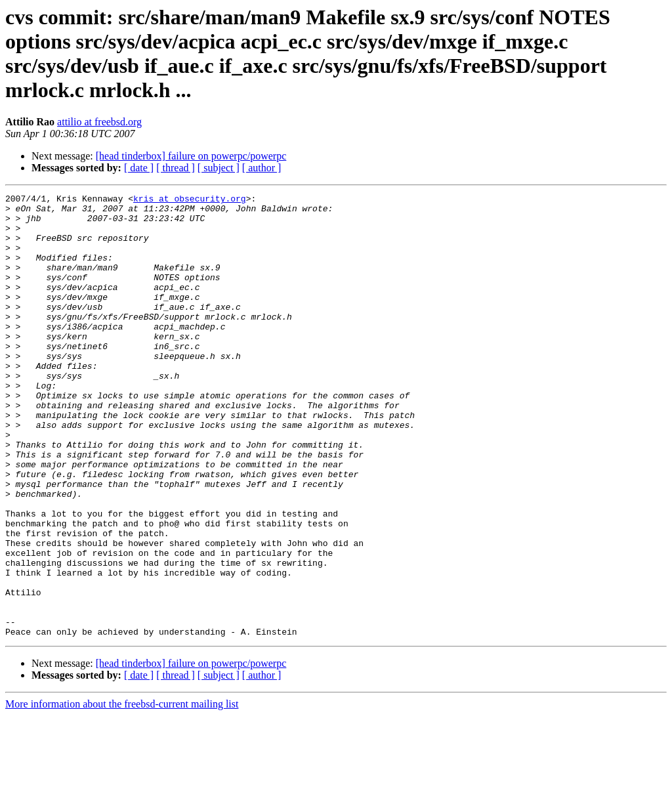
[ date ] (139, 168)
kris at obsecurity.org (190, 200)
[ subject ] (219, 168)
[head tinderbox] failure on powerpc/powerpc (191, 156)
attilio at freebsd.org (99, 122)
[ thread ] (176, 168)
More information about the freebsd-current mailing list (122, 793)
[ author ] (262, 168)
